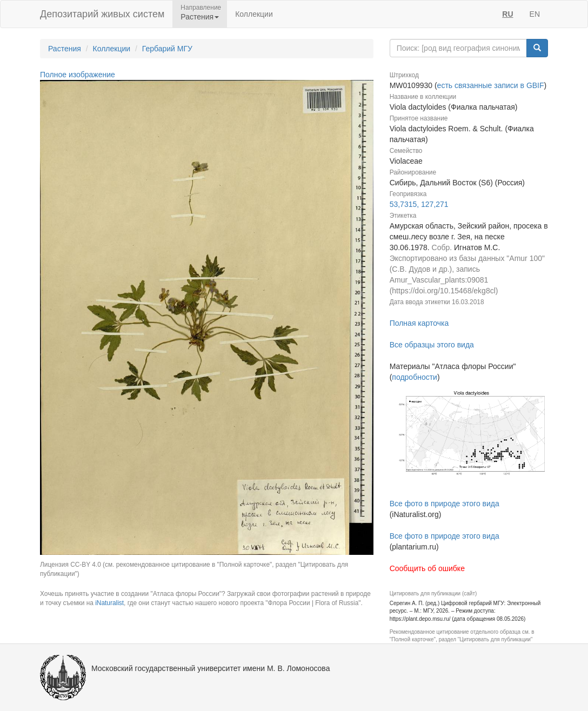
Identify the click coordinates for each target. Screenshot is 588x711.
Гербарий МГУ (167, 49)
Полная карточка (419, 323)
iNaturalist (109, 603)
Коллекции (254, 14)
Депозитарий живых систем (102, 14)
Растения (65, 49)
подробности (415, 377)
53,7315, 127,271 (419, 204)
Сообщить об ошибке (427, 568)
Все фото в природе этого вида (445, 504)
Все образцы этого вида (432, 345)
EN (535, 14)
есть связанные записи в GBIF (491, 85)
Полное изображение (78, 75)
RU (507, 14)
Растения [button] (200, 17)
